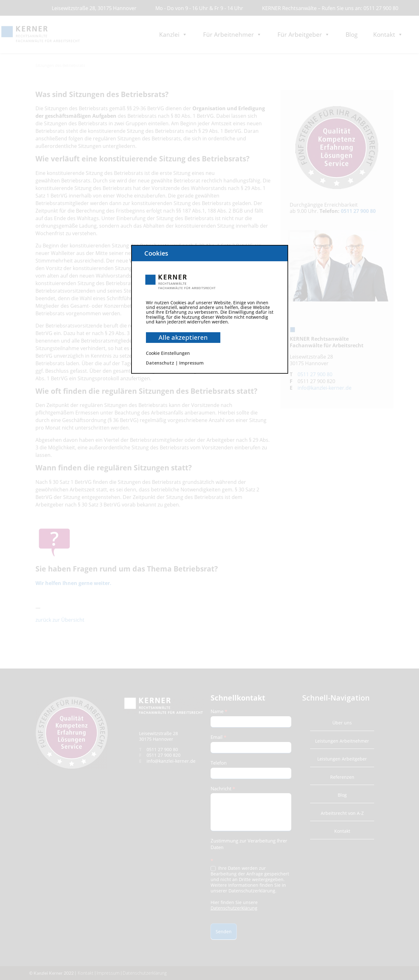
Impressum (191, 363)
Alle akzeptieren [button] (183, 337)
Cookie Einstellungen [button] (168, 353)
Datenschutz (160, 363)
